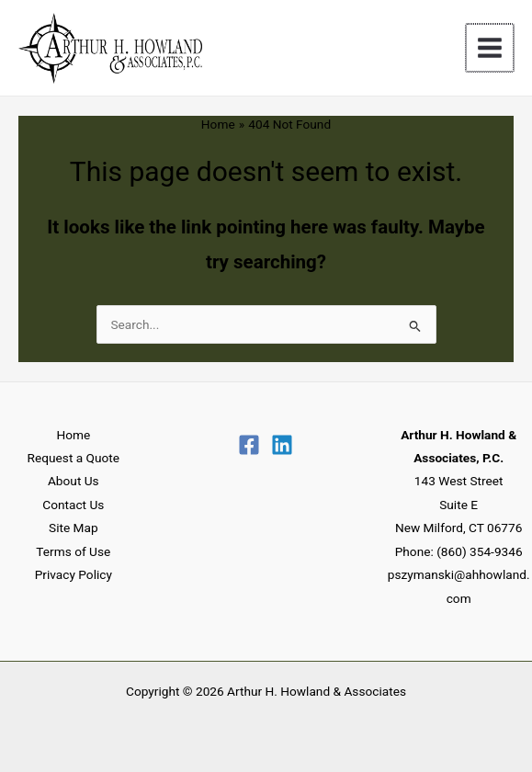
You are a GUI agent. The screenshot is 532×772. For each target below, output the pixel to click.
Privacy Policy (74, 574)
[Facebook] (249, 445)
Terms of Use (73, 551)
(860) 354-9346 (479, 551)
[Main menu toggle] (491, 48)
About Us (74, 481)
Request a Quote (74, 458)
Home (73, 435)
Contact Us (73, 505)
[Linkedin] (282, 445)
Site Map (74, 528)
